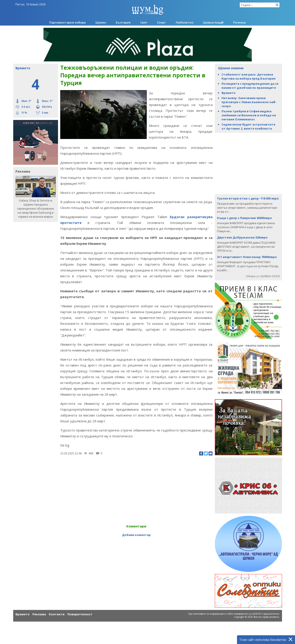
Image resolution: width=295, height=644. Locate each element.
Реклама (39, 614)
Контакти (57, 614)
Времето (229, 93)
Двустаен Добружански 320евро (242, 237)
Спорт (161, 22)
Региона (239, 22)
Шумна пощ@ (213, 22)
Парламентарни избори (68, 22)
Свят (144, 22)
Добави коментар (136, 535)
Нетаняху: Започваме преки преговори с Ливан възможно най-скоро (249, 102)
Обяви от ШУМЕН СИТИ (263, 276)
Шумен (101, 22)
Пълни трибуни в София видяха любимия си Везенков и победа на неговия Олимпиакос (249, 115)
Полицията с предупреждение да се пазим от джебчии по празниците (250, 86)
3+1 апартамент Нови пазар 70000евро (247, 257)
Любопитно (184, 22)
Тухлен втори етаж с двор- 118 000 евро (248, 198)
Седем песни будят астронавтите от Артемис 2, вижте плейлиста (248, 126)
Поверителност (80, 614)
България (123, 22)
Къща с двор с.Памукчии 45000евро (244, 218)
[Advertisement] (248, 163)
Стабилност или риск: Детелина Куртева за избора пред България (249, 76)
